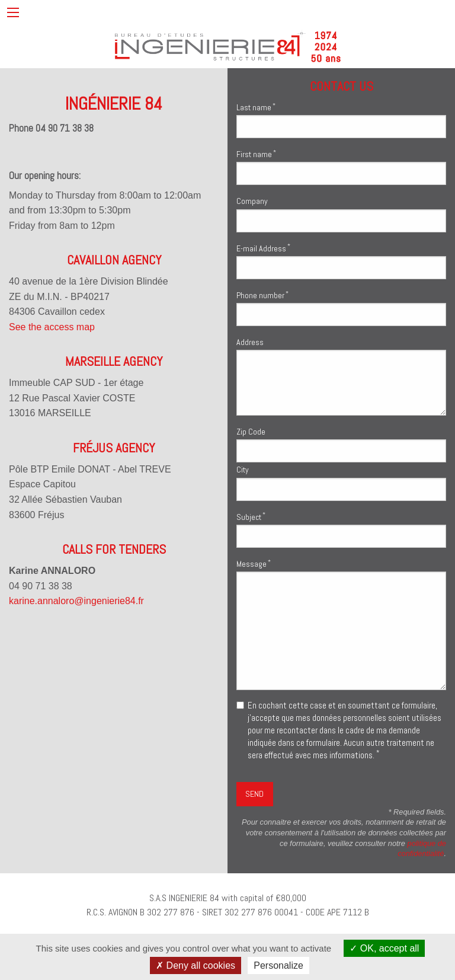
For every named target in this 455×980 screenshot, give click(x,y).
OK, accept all (384, 948)
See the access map (52, 327)
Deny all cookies (196, 965)
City (243, 470)
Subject (251, 516)
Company (252, 201)
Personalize (278, 965)
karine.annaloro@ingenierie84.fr (76, 601)
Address (250, 342)
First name (256, 154)
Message (254, 564)
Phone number (262, 295)
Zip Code (251, 432)
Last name (256, 107)
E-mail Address (263, 248)
